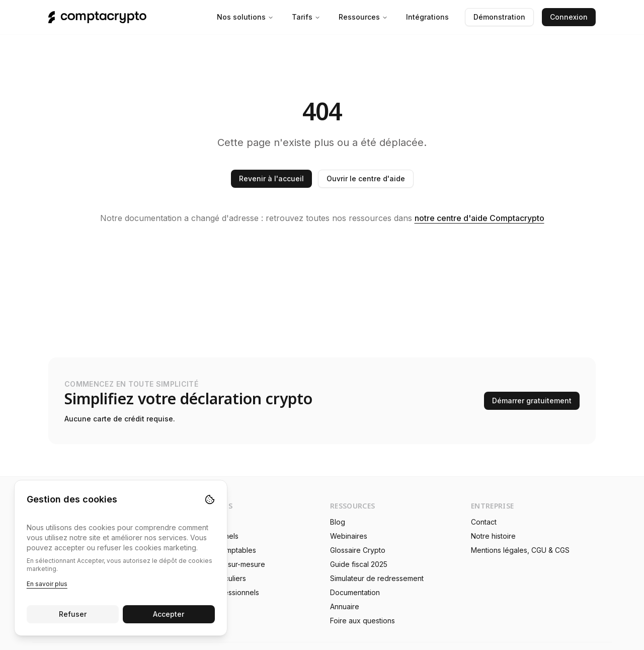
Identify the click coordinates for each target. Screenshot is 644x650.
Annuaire (345, 606)
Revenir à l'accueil (271, 178)
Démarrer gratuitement (532, 401)
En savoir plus (47, 584)
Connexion (569, 17)
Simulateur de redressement (377, 578)
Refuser (73, 614)
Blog (338, 522)
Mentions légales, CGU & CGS (520, 550)
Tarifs (306, 17)
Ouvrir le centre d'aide (366, 178)
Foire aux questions (363, 621)
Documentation (355, 592)
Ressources (363, 17)
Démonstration (499, 17)
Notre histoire (493, 536)
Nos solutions (245, 17)
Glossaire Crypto (358, 550)
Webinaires (349, 536)
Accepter (169, 614)
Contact (484, 522)
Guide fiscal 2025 (359, 564)
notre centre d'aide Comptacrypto (479, 218)
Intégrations (427, 17)
